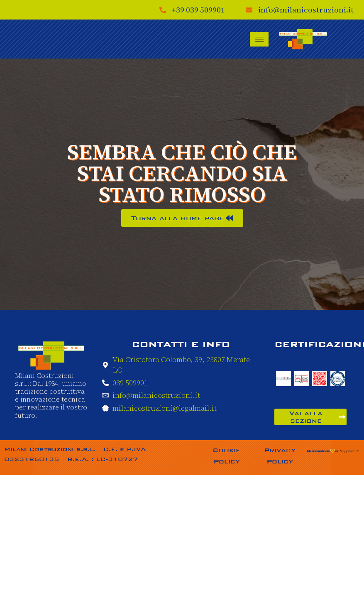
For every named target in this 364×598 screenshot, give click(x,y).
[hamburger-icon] (259, 39)
